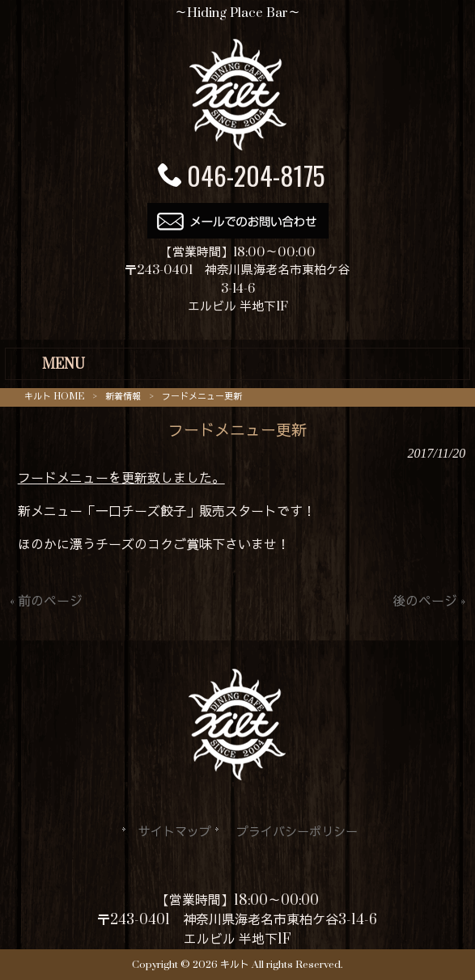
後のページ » (429, 602)
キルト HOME (54, 397)
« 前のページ (46, 602)
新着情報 (123, 397)
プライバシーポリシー (297, 832)
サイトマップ (175, 832)
